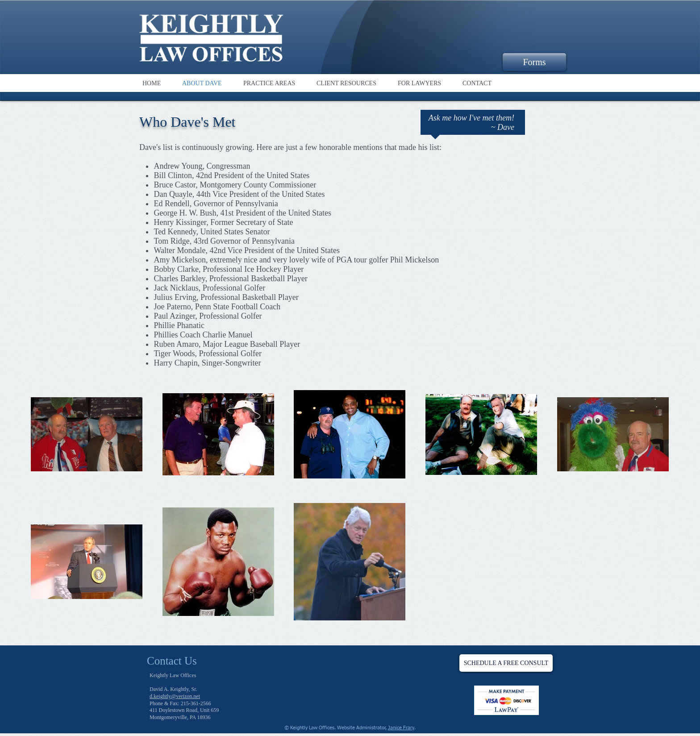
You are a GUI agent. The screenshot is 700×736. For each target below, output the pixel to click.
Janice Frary (401, 728)
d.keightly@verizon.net (175, 696)
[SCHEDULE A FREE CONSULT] (506, 663)
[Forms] (534, 62)
